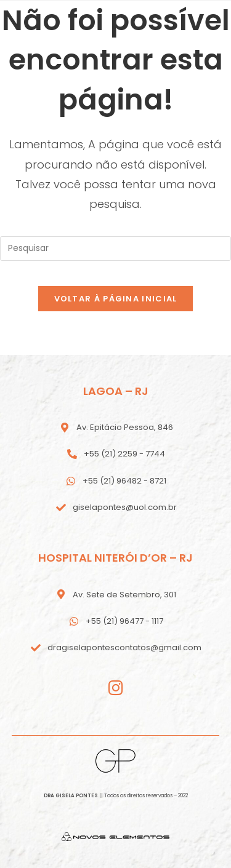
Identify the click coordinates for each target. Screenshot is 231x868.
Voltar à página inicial (116, 299)
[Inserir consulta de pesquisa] (115, 249)
